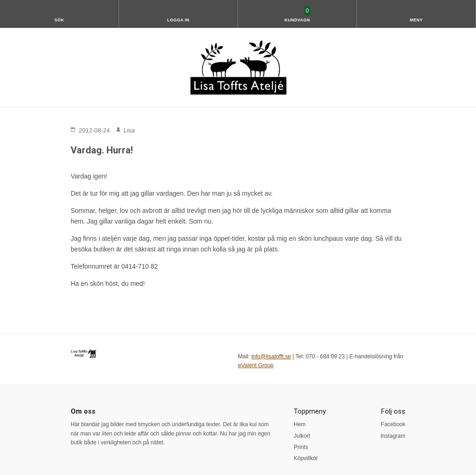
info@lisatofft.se (271, 356)
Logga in (178, 20)
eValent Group (256, 365)
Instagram (393, 436)
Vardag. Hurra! (102, 150)
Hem (300, 424)
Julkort (302, 436)
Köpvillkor (306, 458)
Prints (301, 447)
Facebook (393, 424)
